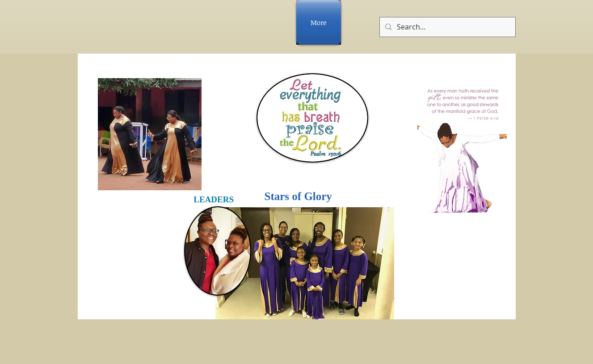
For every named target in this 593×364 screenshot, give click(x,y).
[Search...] (447, 27)
